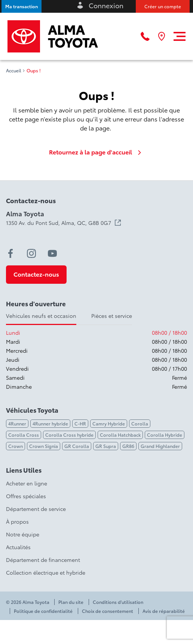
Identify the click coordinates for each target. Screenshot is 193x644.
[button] (22, 6)
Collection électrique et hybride (46, 572)
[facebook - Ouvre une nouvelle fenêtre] (10, 253)
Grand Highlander (160, 446)
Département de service (36, 509)
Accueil (14, 70)
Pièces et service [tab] (112, 316)
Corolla (140, 423)
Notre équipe (23, 534)
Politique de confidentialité (43, 611)
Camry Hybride (109, 423)
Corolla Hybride (165, 435)
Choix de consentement (108, 611)
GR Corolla (77, 446)
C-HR (80, 423)
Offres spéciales (26, 496)
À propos (17, 521)
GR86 (128, 446)
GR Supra (106, 446)
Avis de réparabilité (164, 611)
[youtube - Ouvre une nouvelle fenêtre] (52, 253)
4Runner (17, 423)
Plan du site (71, 602)
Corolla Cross (24, 435)
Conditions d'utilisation (118, 602)
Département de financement (43, 560)
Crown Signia (44, 446)
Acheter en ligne (27, 483)
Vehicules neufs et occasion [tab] (41, 316)
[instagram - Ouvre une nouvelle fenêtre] (31, 253)
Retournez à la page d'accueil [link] (96, 152)
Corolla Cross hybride (69, 435)
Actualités (18, 547)
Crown (16, 446)
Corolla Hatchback (120, 435)
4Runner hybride (50, 423)
